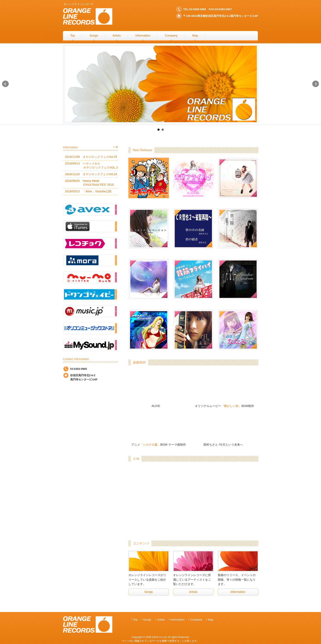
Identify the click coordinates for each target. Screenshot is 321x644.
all (117, 147)
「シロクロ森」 (150, 445)
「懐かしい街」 (231, 406)
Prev (5, 84)
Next (316, 84)
